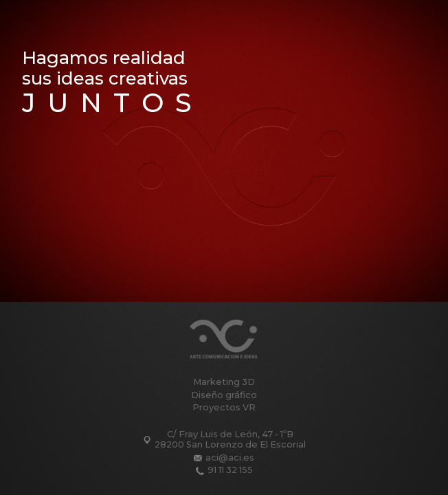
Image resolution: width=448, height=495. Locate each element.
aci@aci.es (230, 458)
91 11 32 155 (230, 470)
